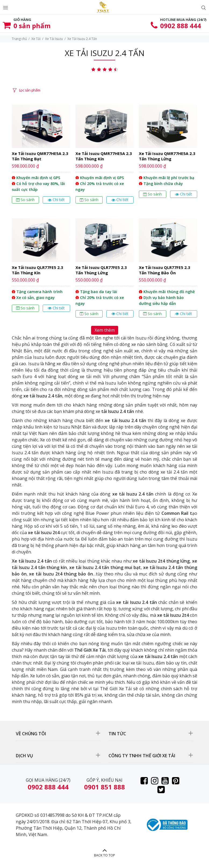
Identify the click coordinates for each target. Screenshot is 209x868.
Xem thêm (105, 330)
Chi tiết (56, 200)
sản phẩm (32, 26)
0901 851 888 (104, 787)
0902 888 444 (181, 26)
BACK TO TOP (104, 855)
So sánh (25, 200)
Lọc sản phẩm (30, 90)
